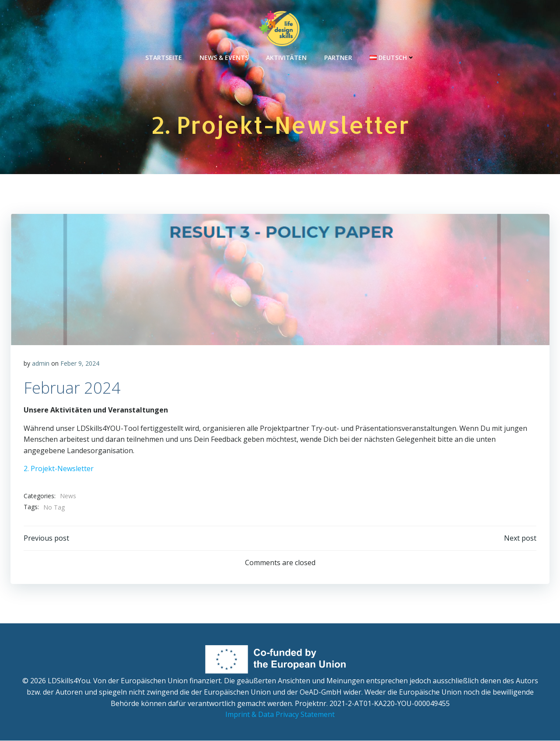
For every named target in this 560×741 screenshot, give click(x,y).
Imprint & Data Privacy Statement (280, 715)
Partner (338, 57)
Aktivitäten (286, 57)
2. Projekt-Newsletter (59, 469)
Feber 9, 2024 (80, 364)
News (68, 496)
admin (41, 364)
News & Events (224, 57)
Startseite (164, 57)
